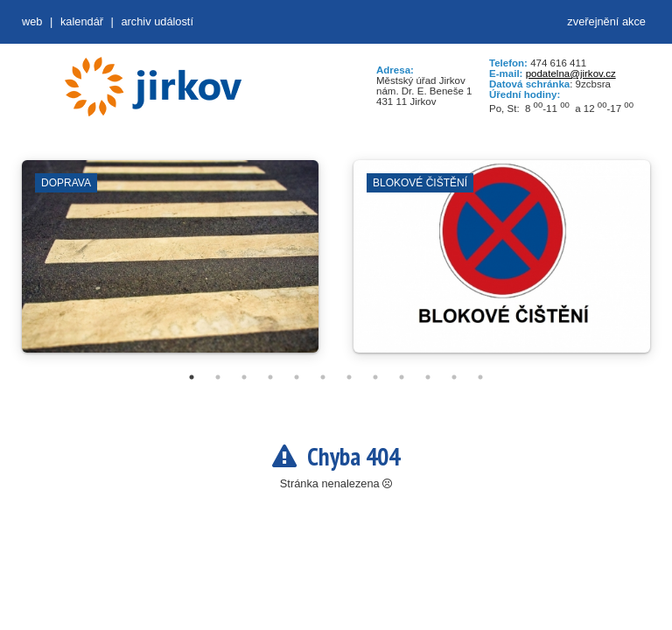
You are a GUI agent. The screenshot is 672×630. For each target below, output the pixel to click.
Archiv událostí (157, 21)
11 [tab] (454, 377)
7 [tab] (349, 377)
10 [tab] (428, 377)
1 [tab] (192, 377)
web (32, 21)
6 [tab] (323, 377)
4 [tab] (270, 377)
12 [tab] (480, 377)
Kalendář (82, 21)
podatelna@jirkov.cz (571, 73)
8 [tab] (375, 377)
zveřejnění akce (606, 21)
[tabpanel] (170, 265)
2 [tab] (218, 377)
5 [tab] (297, 377)
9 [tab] (402, 377)
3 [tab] (244, 377)
